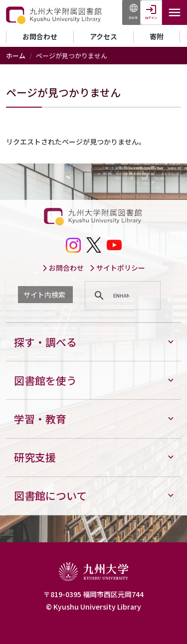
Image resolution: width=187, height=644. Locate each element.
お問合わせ (40, 36)
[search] (121, 296)
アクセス (103, 36)
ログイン (151, 18)
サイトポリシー (117, 268)
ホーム (16, 56)
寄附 (157, 36)
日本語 (133, 18)
